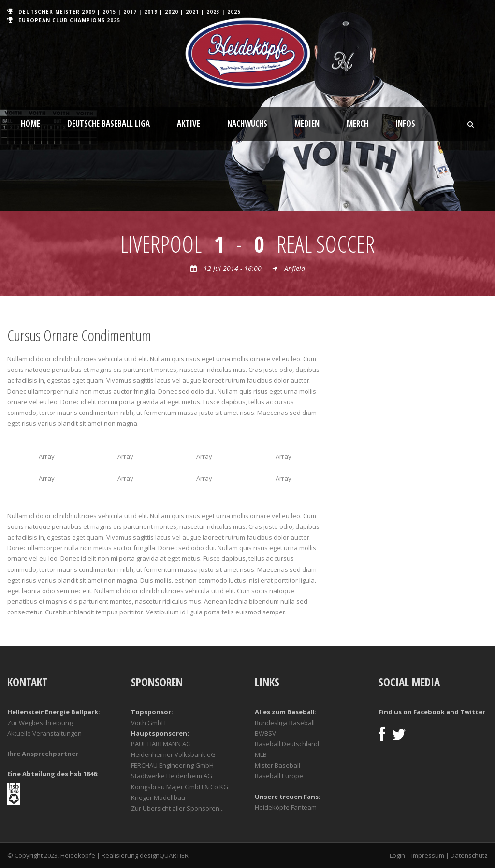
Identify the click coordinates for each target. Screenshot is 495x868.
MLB (261, 754)
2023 (213, 12)
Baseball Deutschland (287, 744)
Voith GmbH (148, 723)
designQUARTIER (164, 855)
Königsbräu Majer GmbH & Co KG (180, 787)
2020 (172, 12)
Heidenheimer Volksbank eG (173, 754)
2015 (109, 12)
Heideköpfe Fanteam (286, 807)
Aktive (189, 123)
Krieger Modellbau (158, 797)
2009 (88, 12)
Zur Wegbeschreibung (40, 723)
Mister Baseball (277, 765)
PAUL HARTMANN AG (161, 744)
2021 (192, 12)
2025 (234, 12)
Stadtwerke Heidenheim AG (172, 776)
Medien (307, 123)
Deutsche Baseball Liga (109, 123)
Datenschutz (469, 855)
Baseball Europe (279, 776)
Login (397, 855)
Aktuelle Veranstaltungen (44, 733)
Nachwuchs (247, 123)
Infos (405, 123)
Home (30, 123)
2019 (151, 12)
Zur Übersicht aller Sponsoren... (177, 808)
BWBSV (265, 733)
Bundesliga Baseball (285, 723)
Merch (357, 123)
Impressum (428, 855)
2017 (130, 12)
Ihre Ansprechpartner (43, 754)
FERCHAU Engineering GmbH (172, 765)
